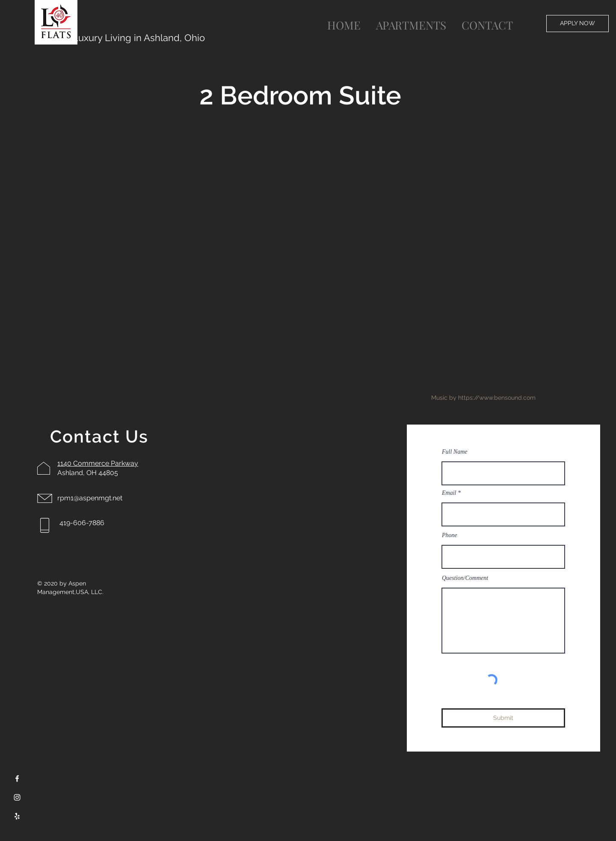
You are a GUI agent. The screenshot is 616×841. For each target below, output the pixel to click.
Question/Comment (465, 578)
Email (449, 493)
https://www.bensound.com (497, 398)
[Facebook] (17, 779)
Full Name (455, 452)
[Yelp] (17, 816)
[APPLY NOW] (577, 24)
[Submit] (503, 718)
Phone (450, 535)
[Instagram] (17, 797)
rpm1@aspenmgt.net (90, 498)
